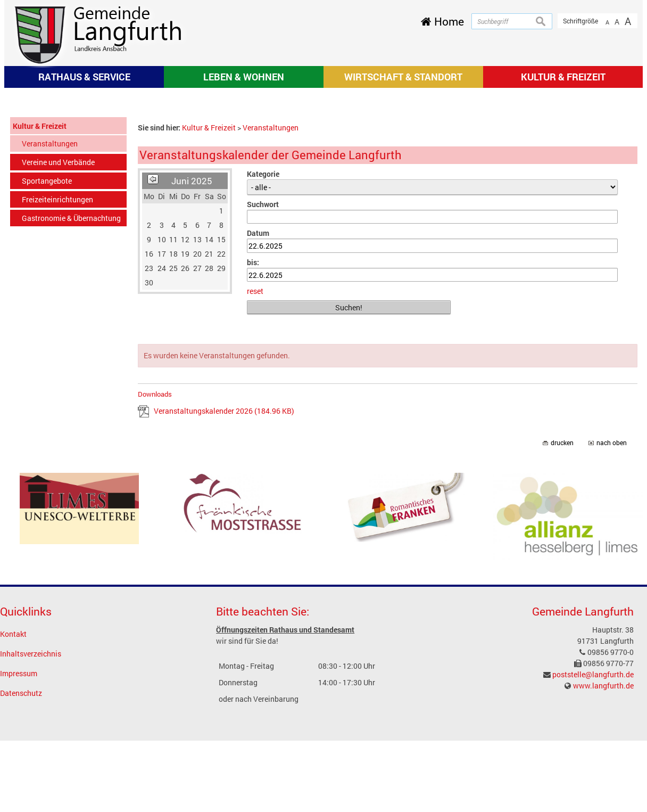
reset (255, 433)
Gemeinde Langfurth (583, 753)
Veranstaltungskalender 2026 (224, 553)
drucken (562, 585)
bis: (253, 404)
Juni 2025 (192, 322)
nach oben (612, 585)
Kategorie (263, 315)
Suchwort (263, 346)
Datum (258, 375)
